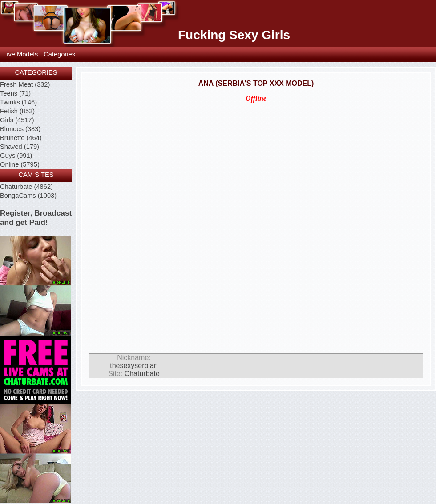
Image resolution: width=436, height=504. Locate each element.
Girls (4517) (17, 120)
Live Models (20, 54)
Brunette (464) (21, 138)
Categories (59, 54)
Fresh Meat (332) (25, 84)
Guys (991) (16, 156)
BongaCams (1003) (28, 196)
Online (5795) (20, 164)
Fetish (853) (17, 111)
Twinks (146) (18, 102)
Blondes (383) (20, 129)
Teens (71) (15, 93)
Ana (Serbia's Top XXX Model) (256, 83)
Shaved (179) (20, 147)
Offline (256, 98)
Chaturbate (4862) (26, 187)
